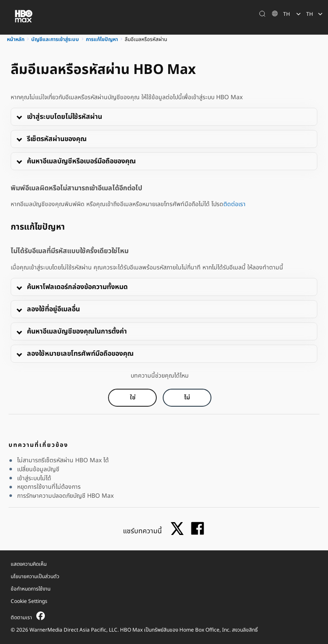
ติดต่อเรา (234, 204)
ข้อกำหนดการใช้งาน (31, 589)
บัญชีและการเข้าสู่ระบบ (55, 39)
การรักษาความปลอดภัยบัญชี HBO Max (65, 496)
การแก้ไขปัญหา (102, 39)
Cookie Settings (29, 601)
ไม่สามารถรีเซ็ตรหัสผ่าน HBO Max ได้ (63, 461)
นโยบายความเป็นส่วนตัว (35, 576)
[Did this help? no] (187, 398)
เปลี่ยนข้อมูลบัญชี (38, 470)
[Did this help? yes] (132, 398)
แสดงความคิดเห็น (29, 564)
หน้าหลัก (16, 39)
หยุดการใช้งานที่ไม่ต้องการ (49, 487)
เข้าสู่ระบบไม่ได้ (34, 479)
